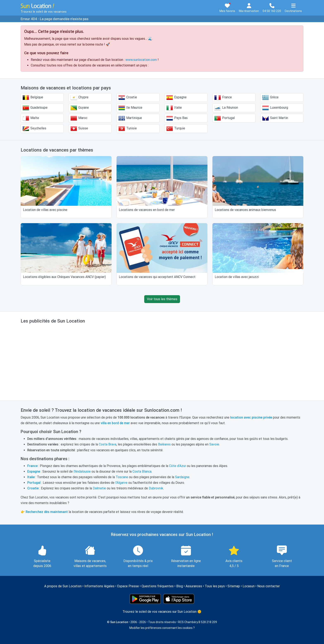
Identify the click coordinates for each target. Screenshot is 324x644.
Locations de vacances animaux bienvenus (245, 210)
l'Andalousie (82, 471)
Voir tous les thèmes (162, 299)
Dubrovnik (156, 488)
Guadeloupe (35, 108)
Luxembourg (275, 108)
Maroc (79, 118)
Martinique (130, 118)
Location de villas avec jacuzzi (237, 277)
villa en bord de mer (115, 423)
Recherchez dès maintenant (47, 512)
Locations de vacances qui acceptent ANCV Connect (157, 277)
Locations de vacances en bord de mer (147, 210)
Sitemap (234, 586)
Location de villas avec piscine (45, 210)
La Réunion (226, 108)
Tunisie (128, 129)
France (223, 98)
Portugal (225, 118)
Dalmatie (99, 488)
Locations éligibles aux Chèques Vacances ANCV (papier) (64, 277)
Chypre (79, 98)
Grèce (270, 98)
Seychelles (34, 129)
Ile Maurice (130, 108)
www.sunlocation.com (141, 60)
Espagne (176, 98)
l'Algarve (121, 483)
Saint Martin (275, 118)
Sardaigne (182, 477)
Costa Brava (108, 444)
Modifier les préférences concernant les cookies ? (162, 628)
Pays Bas (177, 118)
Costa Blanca (142, 471)
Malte (31, 118)
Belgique (33, 98)
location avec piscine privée (251, 417)
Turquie (176, 129)
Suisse (79, 129)
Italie (174, 108)
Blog (180, 586)
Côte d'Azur (177, 466)
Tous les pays (215, 586)
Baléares (164, 444)
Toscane (122, 477)
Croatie (128, 98)
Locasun (249, 586)
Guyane (80, 108)
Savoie (214, 444)
